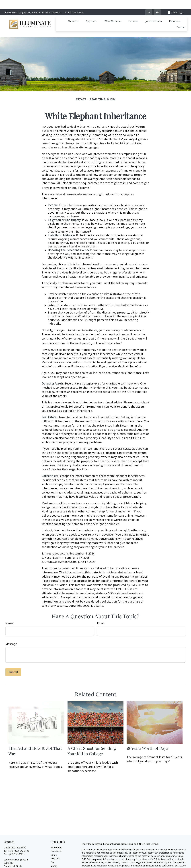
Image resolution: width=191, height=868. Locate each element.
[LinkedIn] (149, 3)
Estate (54, 841)
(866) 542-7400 (21, 837)
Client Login (176, 3)
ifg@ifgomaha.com (13, 858)
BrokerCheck (152, 830)
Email (101, 609)
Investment (56, 837)
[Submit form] (13, 658)
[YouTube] (157, 3)
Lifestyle (55, 856)
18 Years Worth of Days (147, 734)
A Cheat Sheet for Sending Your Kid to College (92, 737)
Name (9, 609)
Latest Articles (58, 859)
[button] (73, 12)
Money (54, 852)
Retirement (56, 834)
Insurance (55, 845)
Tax (52, 848)
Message (11, 630)
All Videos (55, 863)
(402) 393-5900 (74, 3)
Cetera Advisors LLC (171, 866)
